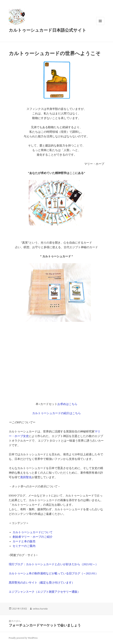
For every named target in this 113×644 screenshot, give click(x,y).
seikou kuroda (40, 609)
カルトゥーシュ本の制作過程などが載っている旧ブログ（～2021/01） (53, 573)
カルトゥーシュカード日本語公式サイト (48, 30)
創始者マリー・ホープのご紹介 (33, 537)
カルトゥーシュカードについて (33, 532)
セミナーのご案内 (24, 546)
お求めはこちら (67, 404)
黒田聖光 (26, 477)
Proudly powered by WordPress (23, 638)
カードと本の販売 (24, 541)
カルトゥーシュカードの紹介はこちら (56, 413)
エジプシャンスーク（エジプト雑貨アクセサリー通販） (44, 592)
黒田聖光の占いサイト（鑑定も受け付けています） (42, 583)
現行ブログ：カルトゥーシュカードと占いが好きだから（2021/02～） (53, 564)
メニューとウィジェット (100, 25)
